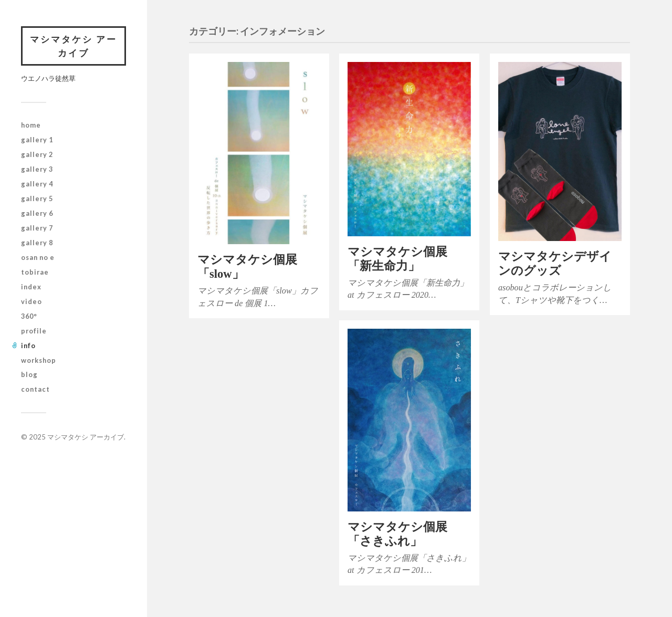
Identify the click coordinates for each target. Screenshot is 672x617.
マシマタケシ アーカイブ (73, 46)
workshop (39, 360)
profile (34, 331)
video (31, 301)
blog (29, 374)
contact (35, 389)
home (31, 125)
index (31, 287)
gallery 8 (37, 243)
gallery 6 (37, 213)
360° (29, 316)
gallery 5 (37, 198)
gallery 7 (37, 228)
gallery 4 (37, 184)
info (28, 346)
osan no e (38, 257)
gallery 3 (37, 169)
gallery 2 (37, 154)
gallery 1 (37, 140)
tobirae (35, 272)
